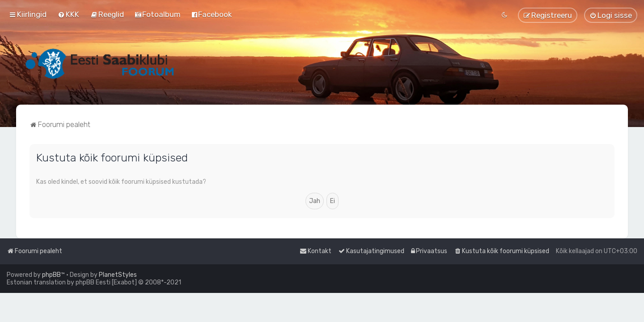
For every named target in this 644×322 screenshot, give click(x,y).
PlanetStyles (118, 275)
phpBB (51, 275)
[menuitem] (68, 14)
